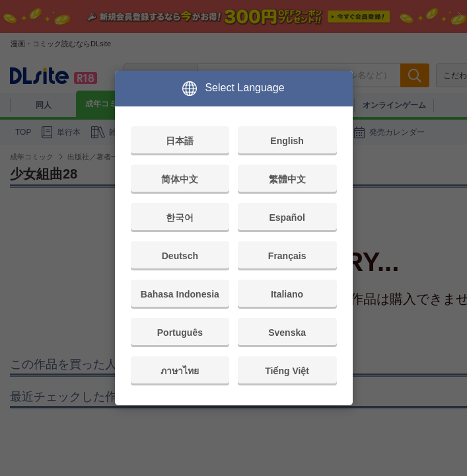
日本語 (180, 141)
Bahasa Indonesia (180, 294)
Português (180, 333)
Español (287, 218)
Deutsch (180, 256)
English (287, 141)
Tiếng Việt (287, 371)
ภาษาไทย (180, 371)
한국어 (180, 218)
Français (287, 256)
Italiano (287, 294)
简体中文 (180, 179)
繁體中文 (287, 179)
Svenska (287, 333)
